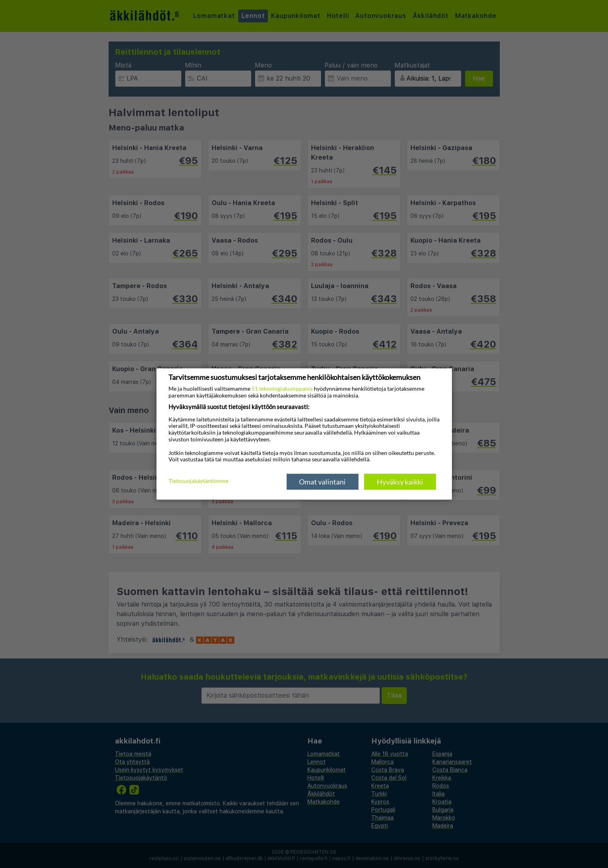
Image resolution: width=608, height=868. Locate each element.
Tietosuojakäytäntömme (198, 481)
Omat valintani (322, 482)
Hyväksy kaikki (400, 482)
